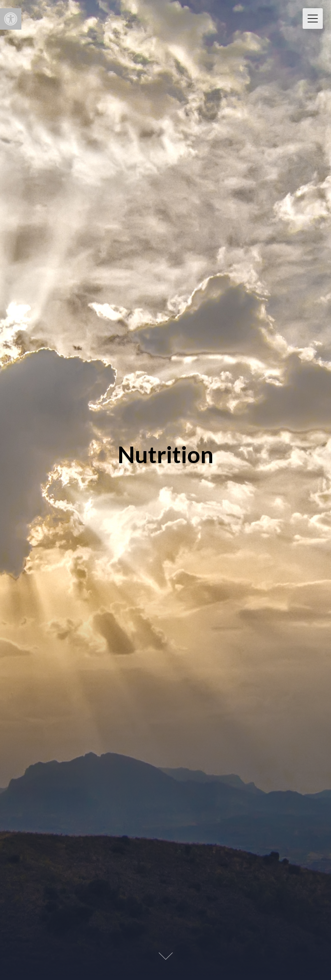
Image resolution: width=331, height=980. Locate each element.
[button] (11, 19)
